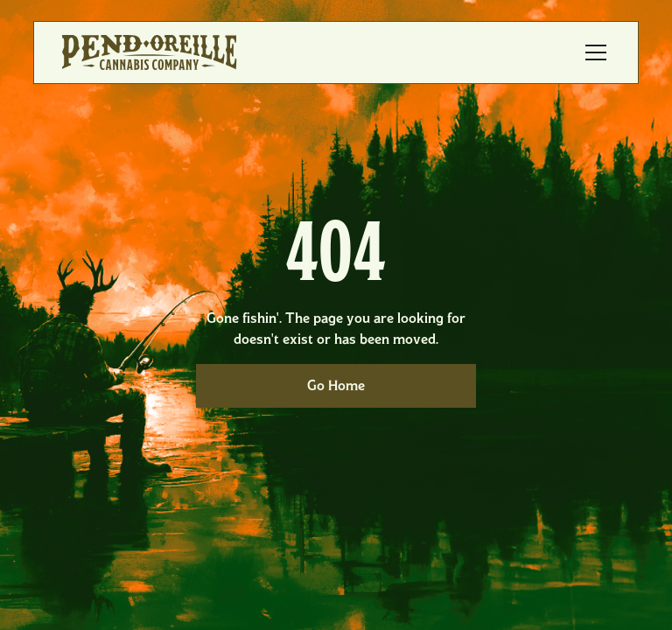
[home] (149, 52)
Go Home (336, 385)
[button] (592, 52)
